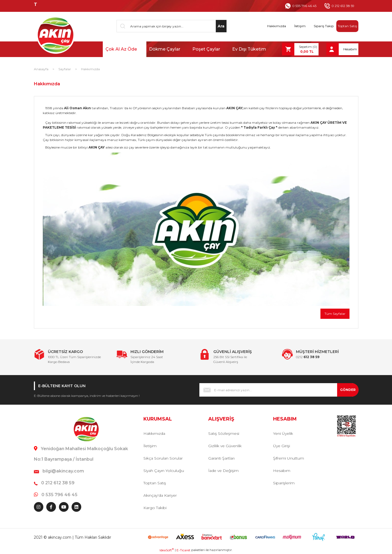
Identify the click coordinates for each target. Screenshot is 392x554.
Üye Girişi (282, 446)
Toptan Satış (347, 26)
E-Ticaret (183, 550)
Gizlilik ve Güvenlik (225, 446)
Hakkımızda (277, 26)
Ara (221, 26)
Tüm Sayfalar (335, 314)
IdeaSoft (167, 550)
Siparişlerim (284, 483)
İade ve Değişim (223, 471)
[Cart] (300, 49)
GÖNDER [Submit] (348, 390)
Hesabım (282, 471)
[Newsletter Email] (279, 390)
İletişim (300, 26)
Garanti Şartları (221, 458)
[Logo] (55, 35)
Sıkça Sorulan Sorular (163, 458)
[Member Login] (342, 49)
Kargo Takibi (155, 508)
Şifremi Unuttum (289, 458)
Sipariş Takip (324, 26)
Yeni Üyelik (283, 433)
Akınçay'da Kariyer (160, 495)
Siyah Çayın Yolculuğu (164, 471)
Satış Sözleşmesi (224, 433)
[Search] (172, 26)
